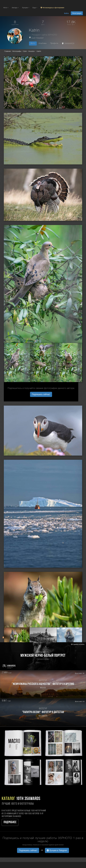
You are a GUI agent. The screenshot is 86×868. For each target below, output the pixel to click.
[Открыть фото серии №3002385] (17, 362)
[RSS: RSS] (4, 637)
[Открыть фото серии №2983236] (69, 637)
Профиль (54, 43)
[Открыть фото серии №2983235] (43, 637)
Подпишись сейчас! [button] (41, 394)
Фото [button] (6, 8)
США (33, 38)
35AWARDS (68, 44)
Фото (33, 43)
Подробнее (10, 822)
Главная (8, 51)
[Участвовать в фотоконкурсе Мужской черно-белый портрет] (43, 656)
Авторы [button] (15, 8)
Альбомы (43, 43)
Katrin (39, 51)
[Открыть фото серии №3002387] (69, 362)
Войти (66, 13)
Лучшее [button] (26, 8)
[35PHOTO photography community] (12, 3)
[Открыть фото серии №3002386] (43, 362)
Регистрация (77, 13)
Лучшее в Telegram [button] (57, 850)
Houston (40, 38)
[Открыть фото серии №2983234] (17, 637)
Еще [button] (35, 8)
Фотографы (17, 51)
